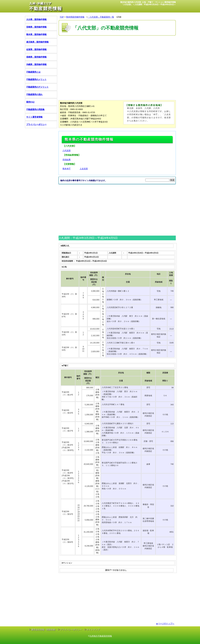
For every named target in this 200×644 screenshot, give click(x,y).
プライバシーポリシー (36, 124)
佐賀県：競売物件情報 (36, 49)
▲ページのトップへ (165, 623)
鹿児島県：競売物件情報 (37, 42)
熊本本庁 (67, 169)
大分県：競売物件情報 (36, 19)
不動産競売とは (33, 72)
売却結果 (67, 160)
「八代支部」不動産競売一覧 (101, 17)
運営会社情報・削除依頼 (43, 630)
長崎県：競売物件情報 (36, 57)
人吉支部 (84, 169)
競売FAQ (30, 102)
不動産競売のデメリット (37, 87)
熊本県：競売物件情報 (36, 34)
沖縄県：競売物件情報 (36, 64)
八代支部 (67, 151)
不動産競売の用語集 (35, 109)
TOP (62, 17)
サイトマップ (93, 630)
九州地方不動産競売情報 (101, 636)
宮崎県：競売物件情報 (36, 27)
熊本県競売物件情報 (75, 17)
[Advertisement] (115, 46)
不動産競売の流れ (34, 94)
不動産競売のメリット (36, 79)
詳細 (119, 17)
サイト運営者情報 (34, 117)
